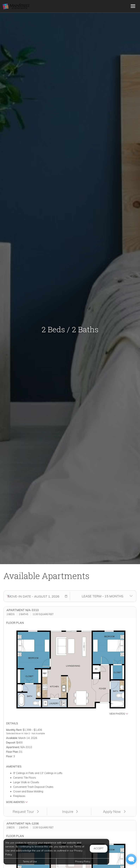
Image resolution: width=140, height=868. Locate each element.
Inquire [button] (70, 812)
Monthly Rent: (14, 730)
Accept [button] (99, 848)
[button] (66, 596)
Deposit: (11, 743)
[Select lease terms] (102, 596)
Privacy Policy (83, 861)
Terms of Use (30, 861)
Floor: (9, 756)
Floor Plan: (12, 752)
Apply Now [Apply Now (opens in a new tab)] (114, 812)
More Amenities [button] (17, 802)
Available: (12, 738)
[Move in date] (34, 596)
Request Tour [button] (26, 812)
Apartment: (13, 747)
